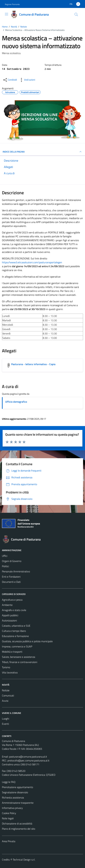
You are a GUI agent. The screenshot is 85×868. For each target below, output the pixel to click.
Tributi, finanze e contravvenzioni (20, 662)
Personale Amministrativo (16, 571)
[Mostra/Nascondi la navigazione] (7, 14)
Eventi (5, 724)
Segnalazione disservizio (15, 792)
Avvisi (5, 701)
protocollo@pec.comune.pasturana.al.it (28, 760)
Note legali (8, 818)
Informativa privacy (12, 808)
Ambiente (7, 605)
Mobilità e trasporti (12, 652)
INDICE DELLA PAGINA (42, 152)
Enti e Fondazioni (11, 577)
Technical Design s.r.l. (24, 860)
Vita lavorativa (10, 672)
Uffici (5, 556)
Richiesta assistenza (13, 798)
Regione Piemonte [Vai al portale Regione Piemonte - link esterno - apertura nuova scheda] (12, 4)
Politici (5, 566)
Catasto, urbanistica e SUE (16, 626)
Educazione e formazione (15, 636)
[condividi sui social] (10, 80)
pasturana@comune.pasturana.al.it (28, 757)
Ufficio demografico (16, 402)
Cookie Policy (9, 813)
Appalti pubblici (10, 615)
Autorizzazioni (9, 620)
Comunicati (8, 696)
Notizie (6, 690)
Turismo (6, 667)
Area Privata (9, 841)
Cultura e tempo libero (14, 631)
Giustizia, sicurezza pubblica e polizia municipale (27, 641)
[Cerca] (76, 14)
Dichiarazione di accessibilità (17, 823)
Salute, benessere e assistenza (19, 657)
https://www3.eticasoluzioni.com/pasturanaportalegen (32, 262)
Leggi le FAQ (9, 782)
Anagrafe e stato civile (14, 610)
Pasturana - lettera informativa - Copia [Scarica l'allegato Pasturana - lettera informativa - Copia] (33, 364)
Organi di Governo (12, 561)
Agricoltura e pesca (12, 600)
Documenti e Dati (11, 582)
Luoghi (6, 719)
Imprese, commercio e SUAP (17, 646)
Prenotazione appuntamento (17, 787)
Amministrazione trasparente (18, 803)
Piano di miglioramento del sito (19, 829)
